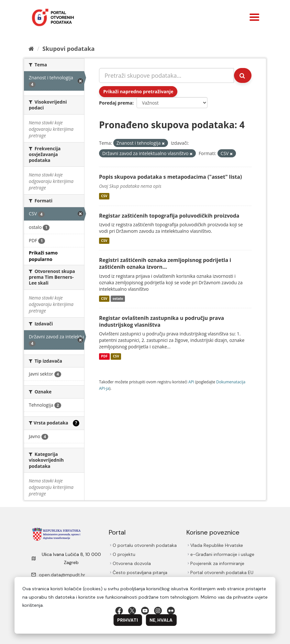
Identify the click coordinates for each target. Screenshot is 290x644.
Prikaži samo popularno (43, 256)
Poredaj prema (116, 103)
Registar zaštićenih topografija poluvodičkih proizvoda (169, 216)
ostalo (118, 299)
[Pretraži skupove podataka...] (167, 75)
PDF (104, 356)
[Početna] (31, 49)
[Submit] (243, 75)
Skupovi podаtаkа (68, 49)
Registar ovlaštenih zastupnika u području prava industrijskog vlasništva (162, 321)
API (191, 382)
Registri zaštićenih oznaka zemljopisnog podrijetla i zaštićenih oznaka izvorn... (165, 263)
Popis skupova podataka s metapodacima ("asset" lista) (170, 177)
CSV (104, 196)
